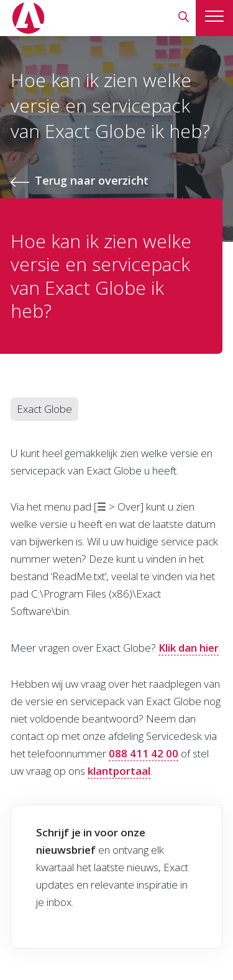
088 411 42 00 (144, 753)
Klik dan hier (189, 648)
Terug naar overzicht (92, 180)
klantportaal (119, 771)
